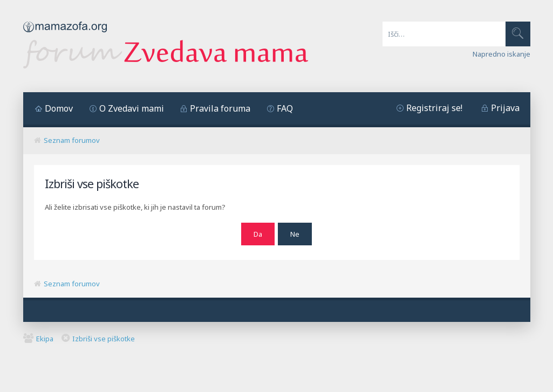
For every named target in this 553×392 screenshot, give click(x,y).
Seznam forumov (72, 140)
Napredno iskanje (501, 54)
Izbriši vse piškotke (104, 337)
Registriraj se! (434, 108)
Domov (59, 108)
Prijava (505, 108)
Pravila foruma (220, 108)
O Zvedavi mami (132, 108)
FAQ (285, 108)
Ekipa (45, 337)
